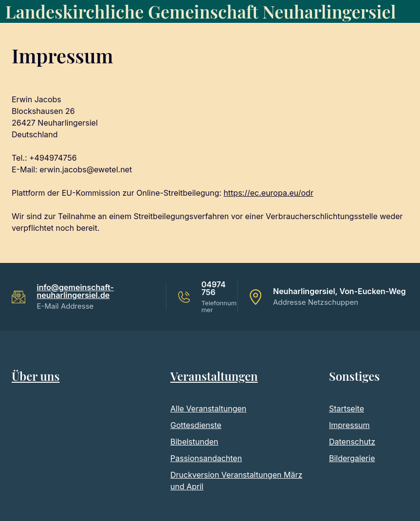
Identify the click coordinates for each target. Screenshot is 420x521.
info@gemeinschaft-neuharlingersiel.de (75, 291)
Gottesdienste (196, 425)
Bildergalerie (352, 458)
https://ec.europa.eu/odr (268, 193)
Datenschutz (352, 442)
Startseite (347, 409)
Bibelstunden (194, 442)
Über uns (36, 376)
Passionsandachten (206, 458)
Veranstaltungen (214, 376)
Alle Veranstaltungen (208, 409)
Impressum (349, 425)
